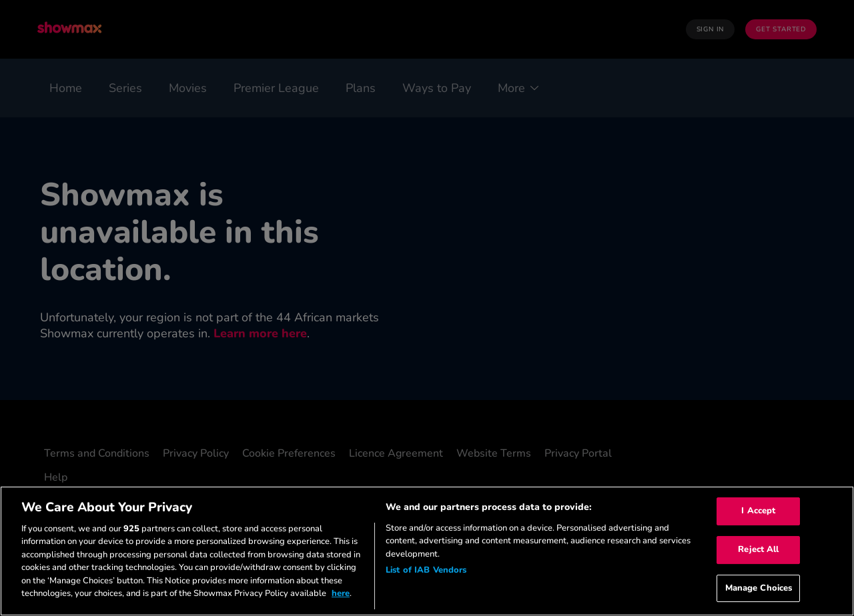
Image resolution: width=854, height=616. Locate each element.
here (341, 593)
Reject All (758, 549)
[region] (427, 551)
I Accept (758, 511)
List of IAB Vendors (426, 570)
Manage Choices (759, 588)
